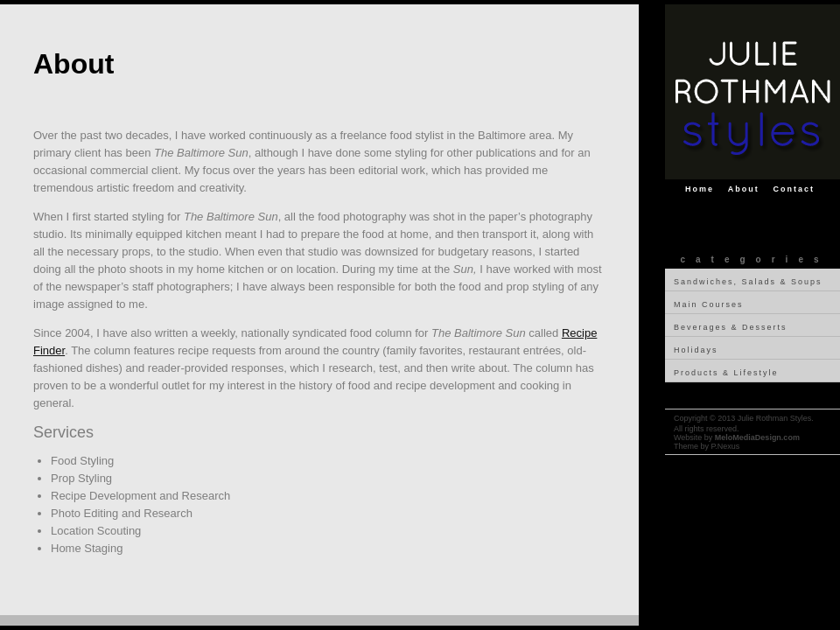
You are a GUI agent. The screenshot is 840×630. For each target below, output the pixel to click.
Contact (794, 189)
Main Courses (709, 304)
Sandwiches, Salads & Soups (748, 282)
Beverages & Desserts (731, 327)
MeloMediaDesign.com (757, 437)
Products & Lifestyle (726, 373)
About (744, 189)
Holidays (696, 350)
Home (700, 189)
